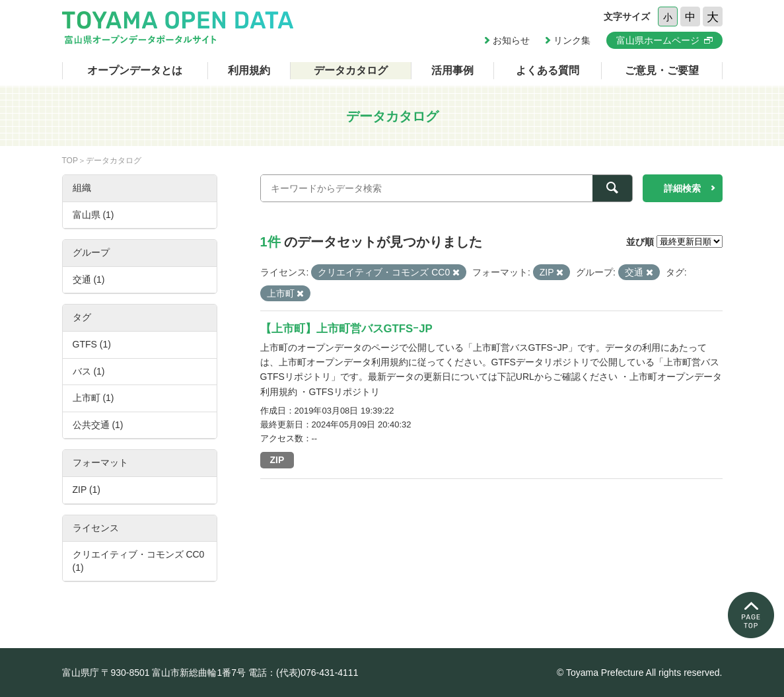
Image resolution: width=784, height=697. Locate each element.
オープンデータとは (135, 70)
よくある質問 (548, 70)
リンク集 (572, 40)
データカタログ (351, 70)
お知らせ (511, 40)
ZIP (277, 460)
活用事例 (452, 70)
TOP (70, 161)
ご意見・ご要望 (662, 70)
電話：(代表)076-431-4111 (303, 673)
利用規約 (249, 70)
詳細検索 (682, 188)
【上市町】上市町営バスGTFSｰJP (346, 329)
